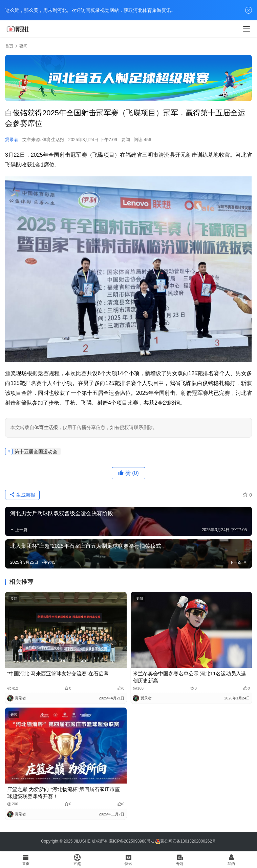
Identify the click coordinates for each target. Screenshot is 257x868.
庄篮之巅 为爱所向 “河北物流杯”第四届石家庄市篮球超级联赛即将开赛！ (63, 793)
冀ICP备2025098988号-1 (132, 841)
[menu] (247, 29)
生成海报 (22, 495)
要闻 (126, 140)
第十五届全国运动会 (36, 451)
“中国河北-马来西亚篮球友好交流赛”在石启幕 (58, 673)
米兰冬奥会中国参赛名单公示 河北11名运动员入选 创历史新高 (190, 677)
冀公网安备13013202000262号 (188, 841)
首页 (9, 46)
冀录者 (12, 140)
